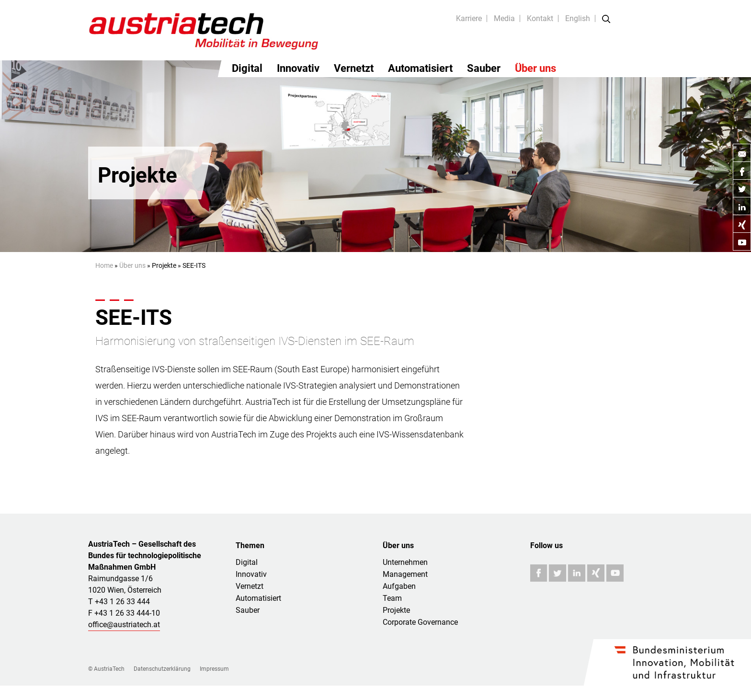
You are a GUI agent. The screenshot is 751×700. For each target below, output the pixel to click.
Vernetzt (354, 68)
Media (504, 18)
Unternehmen (405, 562)
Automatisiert (420, 68)
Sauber (484, 68)
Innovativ (298, 68)
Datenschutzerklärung (162, 669)
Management (405, 574)
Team (392, 598)
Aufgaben (399, 586)
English (578, 18)
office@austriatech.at (124, 625)
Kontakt (540, 18)
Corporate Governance (420, 622)
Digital (247, 68)
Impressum (214, 669)
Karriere (469, 18)
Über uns (535, 68)
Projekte (396, 610)
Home (104, 265)
